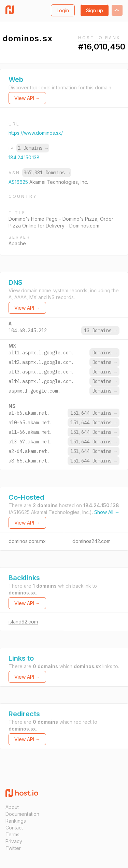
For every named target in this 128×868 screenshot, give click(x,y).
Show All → (107, 512)
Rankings (16, 821)
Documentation (22, 814)
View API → (27, 98)
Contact (14, 828)
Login (63, 10)
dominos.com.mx (27, 541)
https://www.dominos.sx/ (36, 133)
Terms (12, 834)
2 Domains (33, 148)
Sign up (95, 10)
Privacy (14, 841)
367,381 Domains (47, 173)
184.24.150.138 (24, 157)
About (12, 807)
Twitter (13, 848)
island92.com (23, 622)
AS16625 (19, 182)
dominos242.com (91, 541)
